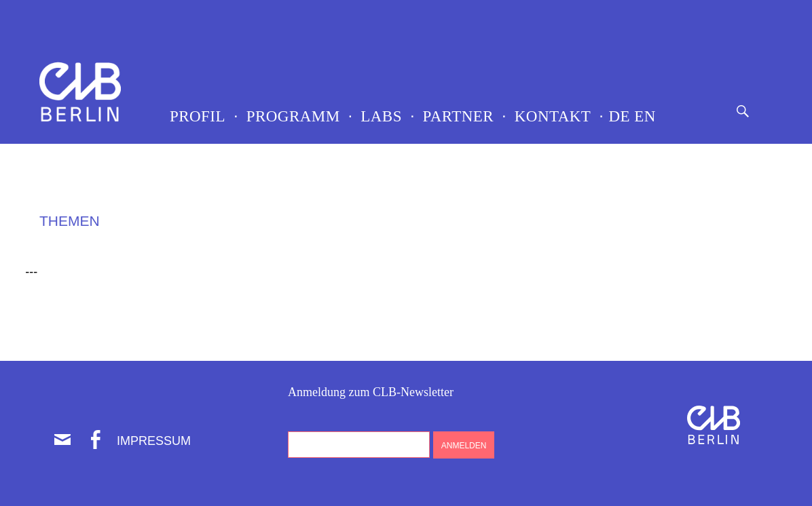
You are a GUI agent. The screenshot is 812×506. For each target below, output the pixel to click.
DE (617, 116)
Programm (293, 116)
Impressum (154, 441)
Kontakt (553, 116)
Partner (459, 116)
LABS (381, 116)
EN (643, 116)
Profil (198, 116)
